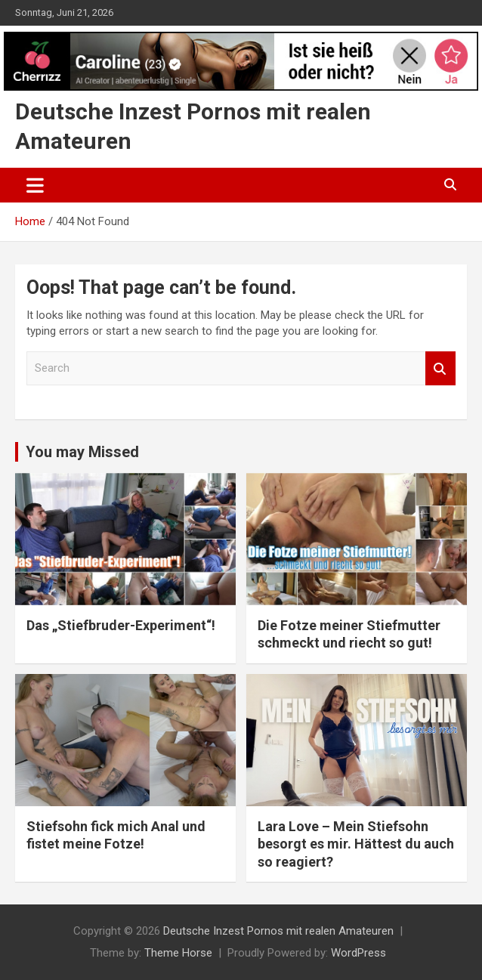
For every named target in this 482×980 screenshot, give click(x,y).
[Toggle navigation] (35, 185)
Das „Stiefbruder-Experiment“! (121, 625)
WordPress (358, 953)
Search (440, 368)
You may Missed (82, 452)
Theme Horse (178, 953)
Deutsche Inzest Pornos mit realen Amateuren (278, 931)
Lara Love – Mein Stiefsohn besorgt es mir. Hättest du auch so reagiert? (356, 844)
